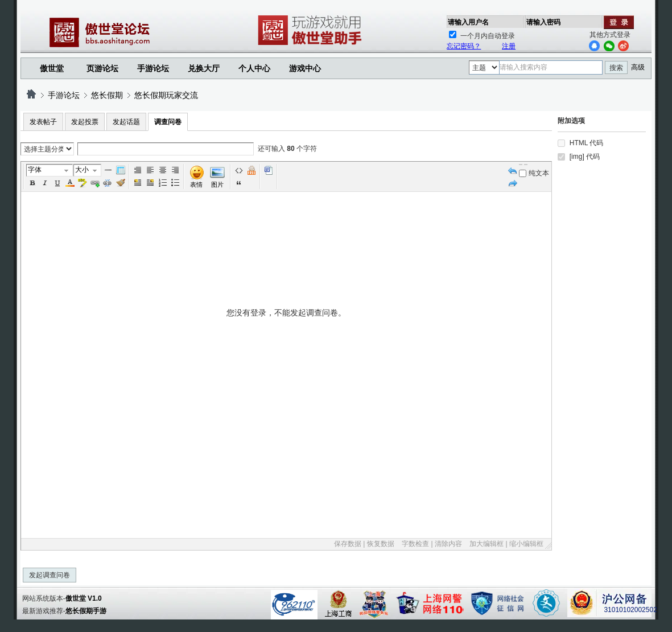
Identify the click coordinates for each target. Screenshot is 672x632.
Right (175, 170)
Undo (513, 170)
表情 (196, 184)
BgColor (83, 183)
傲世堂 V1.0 (84, 598)
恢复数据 (381, 544)
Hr (108, 170)
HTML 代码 (587, 143)
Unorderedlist (175, 183)
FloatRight (150, 183)
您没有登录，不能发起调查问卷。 (286, 422)
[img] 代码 (585, 157)
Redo (513, 183)
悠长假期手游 (86, 611)
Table (121, 170)
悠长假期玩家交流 (166, 95)
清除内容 (448, 544)
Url (95, 183)
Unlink (108, 183)
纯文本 (534, 173)
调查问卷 (168, 122)
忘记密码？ (464, 46)
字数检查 (415, 544)
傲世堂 (52, 68)
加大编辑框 (487, 544)
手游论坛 (153, 68)
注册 (509, 46)
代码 (239, 170)
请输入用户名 (468, 22)
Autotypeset (138, 170)
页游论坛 (102, 68)
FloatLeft (138, 183)
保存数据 (348, 544)
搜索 (616, 68)
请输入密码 (543, 22)
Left (150, 170)
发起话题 (126, 122)
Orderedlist (163, 183)
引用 (239, 183)
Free (252, 170)
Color (70, 183)
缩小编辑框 (526, 544)
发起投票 (85, 122)
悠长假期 (107, 95)
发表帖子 (43, 122)
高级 (638, 67)
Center (163, 170)
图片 (217, 184)
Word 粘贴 (269, 170)
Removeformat (121, 183)
